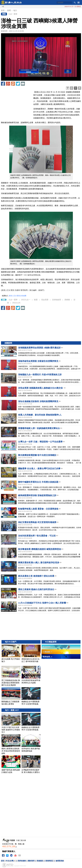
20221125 (16, 303)
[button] (41, 57)
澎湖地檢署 (56, 300)
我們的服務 (22, 861)
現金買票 (45, 300)
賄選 (36, 300)
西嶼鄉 (67, 300)
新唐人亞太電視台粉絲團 (17, 296)
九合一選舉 (13, 14)
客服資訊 (40, 861)
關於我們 (31, 861)
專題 (4, 14)
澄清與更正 (49, 861)
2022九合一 (26, 300)
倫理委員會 (60, 861)
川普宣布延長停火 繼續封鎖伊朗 (55, 6)
